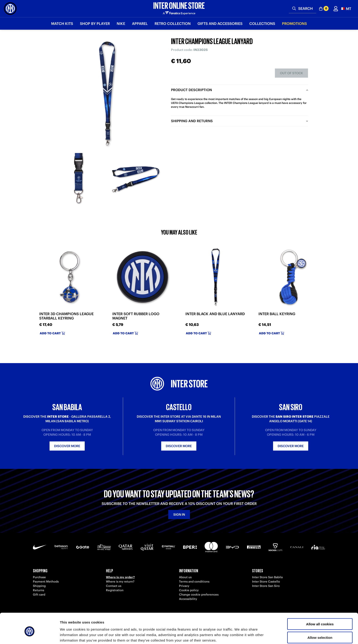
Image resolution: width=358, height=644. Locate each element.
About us (185, 577)
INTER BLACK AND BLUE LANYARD (215, 314)
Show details (240, 635)
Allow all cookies (320, 604)
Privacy (184, 586)
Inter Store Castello (266, 582)
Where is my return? (120, 582)
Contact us (114, 586)
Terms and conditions (194, 582)
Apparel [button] (140, 24)
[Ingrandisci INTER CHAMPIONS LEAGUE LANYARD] (107, 94)
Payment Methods (46, 582)
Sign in (179, 515)
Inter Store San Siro (266, 586)
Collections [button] (262, 24)
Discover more (67, 446)
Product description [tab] (191, 90)
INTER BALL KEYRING (277, 314)
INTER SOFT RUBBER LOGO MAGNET (136, 316)
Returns (38, 590)
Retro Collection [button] (173, 24)
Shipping (39, 586)
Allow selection (320, 617)
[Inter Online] (10, 9)
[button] (346, 9)
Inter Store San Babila (267, 577)
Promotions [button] (294, 24)
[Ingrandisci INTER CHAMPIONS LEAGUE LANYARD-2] (136, 179)
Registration (115, 590)
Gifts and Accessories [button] (220, 24)
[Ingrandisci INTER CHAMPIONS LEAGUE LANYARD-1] (79, 179)
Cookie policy (189, 590)
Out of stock (291, 73)
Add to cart (52, 333)
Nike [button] (121, 24)
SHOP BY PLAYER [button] (95, 24)
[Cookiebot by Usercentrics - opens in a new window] (30, 635)
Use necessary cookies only (320, 631)
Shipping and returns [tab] (192, 121)
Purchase (39, 577)
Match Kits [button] (62, 24)
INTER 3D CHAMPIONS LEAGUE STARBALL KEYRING (66, 316)
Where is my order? (120, 577)
